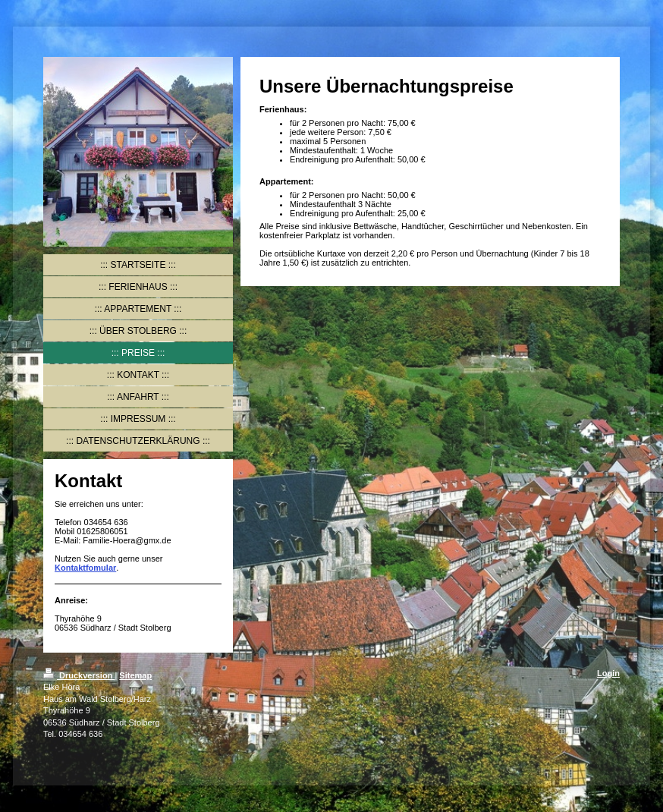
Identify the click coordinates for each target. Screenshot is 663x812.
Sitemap (135, 675)
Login (608, 673)
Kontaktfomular (85, 568)
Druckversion (79, 675)
